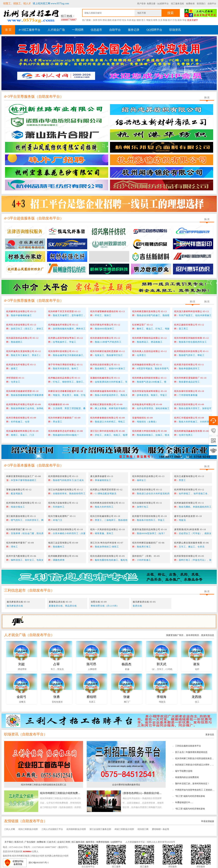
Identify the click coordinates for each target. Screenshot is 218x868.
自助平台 (212, 4)
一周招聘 (78, 30)
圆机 (110, 20)
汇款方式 (51, 842)
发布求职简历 (192, 635)
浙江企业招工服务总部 (100, 829)
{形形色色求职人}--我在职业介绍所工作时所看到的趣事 (153, 793)
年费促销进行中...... (184, 802)
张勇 (57, 697)
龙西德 (196, 697)
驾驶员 (149, 20)
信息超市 (96, 30)
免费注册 (151, 4)
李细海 (161, 697)
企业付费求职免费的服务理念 (126, 785)
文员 (160, 20)
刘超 (22, 664)
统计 (170, 20)
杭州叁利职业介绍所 (76, 829)
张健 (126, 697)
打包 (175, 20)
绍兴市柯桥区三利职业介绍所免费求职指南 (64, 793)
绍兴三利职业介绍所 (28, 829)
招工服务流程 (177, 4)
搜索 (170, 13)
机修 (114, 20)
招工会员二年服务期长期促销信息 (191, 752)
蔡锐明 (92, 697)
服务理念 (90, 842)
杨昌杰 (126, 664)
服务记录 (134, 30)
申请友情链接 (208, 821)
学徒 (184, 20)
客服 (165, 20)
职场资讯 (175, 30)
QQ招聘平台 (163, 4)
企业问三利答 (64, 842)
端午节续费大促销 (184, 771)
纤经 (119, 20)
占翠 (57, 664)
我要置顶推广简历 (175, 635)
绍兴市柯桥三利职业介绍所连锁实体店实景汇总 (44, 785)
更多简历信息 (208, 635)
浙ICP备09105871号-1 (39, 863)
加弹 (95, 20)
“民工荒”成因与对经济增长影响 (190, 796)
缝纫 (139, 20)
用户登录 (141, 4)
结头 (124, 20)
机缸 (134, 20)
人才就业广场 (56, 30)
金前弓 (22, 697)
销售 (155, 20)
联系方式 (19, 842)
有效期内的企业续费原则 (187, 777)
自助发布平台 (49, 96)
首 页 (8, 30)
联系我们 (201, 4)
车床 (129, 20)
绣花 (105, 20)
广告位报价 (30, 842)
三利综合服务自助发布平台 (188, 746)
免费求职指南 (103, 842)
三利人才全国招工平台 (52, 829)
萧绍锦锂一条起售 (161, 829)
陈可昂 (92, 664)
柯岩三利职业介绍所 (124, 829)
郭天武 (161, 664)
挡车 (100, 20)
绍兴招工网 (143, 829)
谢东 (196, 664)
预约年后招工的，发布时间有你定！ (192, 784)
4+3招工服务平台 (30, 30)
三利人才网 (10, 829)
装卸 (180, 20)
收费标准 (190, 4)
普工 (144, 20)
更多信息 (210, 735)
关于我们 (9, 842)
